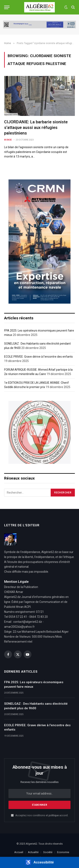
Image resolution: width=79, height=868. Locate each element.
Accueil (19, 852)
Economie (63, 852)
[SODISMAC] (39, 25)
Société (48, 852)
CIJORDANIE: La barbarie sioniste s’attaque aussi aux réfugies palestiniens (36, 127)
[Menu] (7, 7)
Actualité (33, 852)
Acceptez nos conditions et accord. (40, 815)
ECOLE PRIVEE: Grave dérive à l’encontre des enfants (38, 357)
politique (54, 815)
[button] (39, 862)
